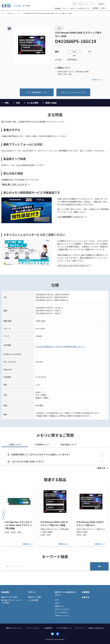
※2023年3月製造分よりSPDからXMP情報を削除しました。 (61, 347)
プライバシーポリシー (33, 628)
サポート (66, 8)
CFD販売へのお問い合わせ (96, 628)
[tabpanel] (55, 460)
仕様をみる (97, 80)
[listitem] (16, 184)
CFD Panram (72, 59)
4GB (74, 56)
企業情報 (95, 8)
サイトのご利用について (64, 628)
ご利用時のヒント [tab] (42, 444)
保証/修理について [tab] (68, 444)
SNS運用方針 (48, 628)
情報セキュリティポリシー (14, 628)
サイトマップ (80, 628)
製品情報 (58, 8)
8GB (90, 52)
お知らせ (103, 8)
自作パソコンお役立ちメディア (81, 8)
